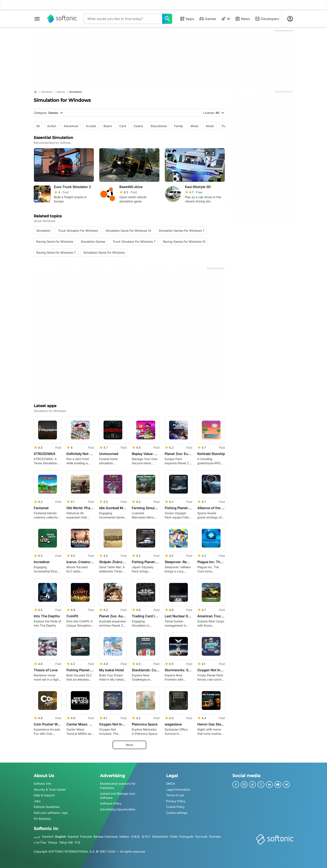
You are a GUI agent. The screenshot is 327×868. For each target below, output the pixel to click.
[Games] (61, 92)
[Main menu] (37, 19)
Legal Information (178, 789)
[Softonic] (62, 19)
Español (73, 836)
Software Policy (111, 804)
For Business (42, 819)
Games (207, 19)
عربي (37, 836)
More (129, 745)
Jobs (37, 801)
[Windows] (47, 92)
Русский (201, 836)
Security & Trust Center (50, 789)
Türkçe (52, 842)
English (61, 836)
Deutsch (48, 836)
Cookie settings (177, 813)
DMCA (171, 784)
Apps (187, 19)
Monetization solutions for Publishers (118, 786)
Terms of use (175, 795)
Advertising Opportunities (118, 809)
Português (186, 836)
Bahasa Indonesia (106, 836)
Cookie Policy (175, 807)
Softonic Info (42, 784)
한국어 (146, 836)
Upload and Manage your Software (118, 796)
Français (86, 836)
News (242, 19)
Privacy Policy (176, 801)
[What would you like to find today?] (167, 19)
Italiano (124, 836)
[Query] (123, 19)
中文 (78, 842)
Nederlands (160, 836)
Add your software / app (51, 813)
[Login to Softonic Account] (290, 19)
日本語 (135, 836)
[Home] (35, 92)
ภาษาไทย (40, 842)
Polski (174, 836)
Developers (267, 19)
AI (225, 19)
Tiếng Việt (66, 842)
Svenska (215, 836)
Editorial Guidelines (47, 807)
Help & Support (44, 795)
